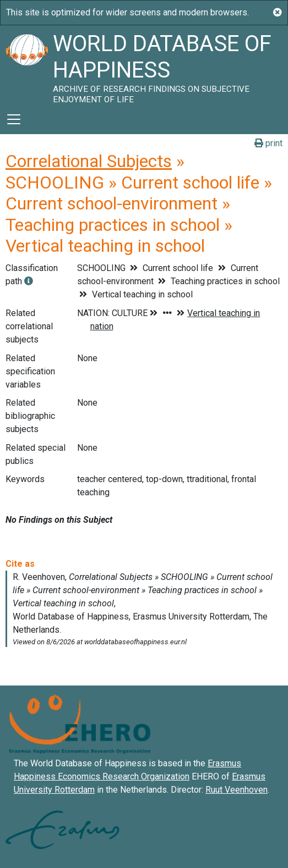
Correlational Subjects (89, 161)
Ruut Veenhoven (237, 790)
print (268, 143)
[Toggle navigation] (14, 119)
